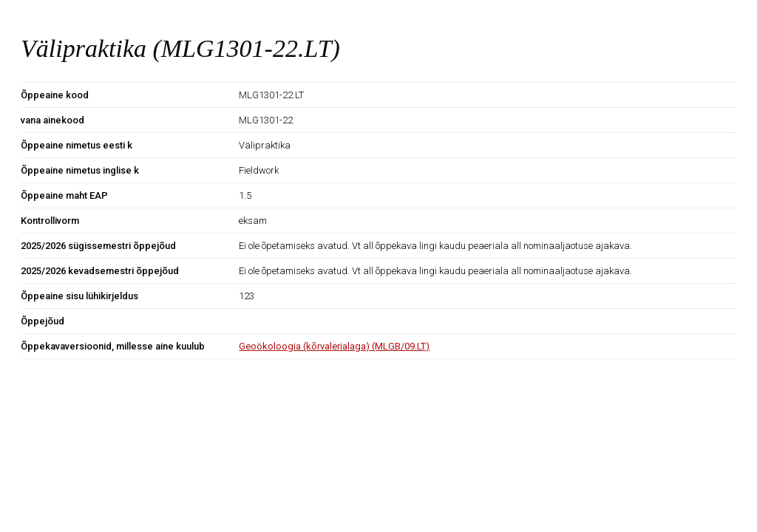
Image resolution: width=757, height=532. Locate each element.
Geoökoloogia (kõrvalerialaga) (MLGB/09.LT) (334, 346)
